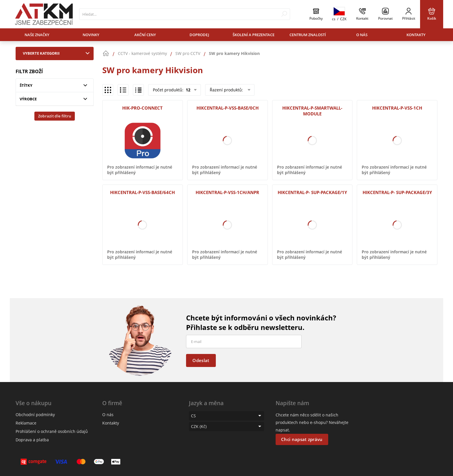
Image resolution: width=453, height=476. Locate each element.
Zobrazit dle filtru (55, 116)
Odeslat (201, 360)
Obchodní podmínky (35, 415)
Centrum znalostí (308, 35)
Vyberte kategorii (57, 53)
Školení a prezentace (254, 35)
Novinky (91, 35)
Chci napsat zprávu (302, 439)
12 (187, 90)
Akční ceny (145, 35)
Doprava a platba (32, 440)
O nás (362, 35)
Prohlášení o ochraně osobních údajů (52, 431)
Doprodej (199, 35)
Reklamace (26, 423)
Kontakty (416, 35)
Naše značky (37, 35)
